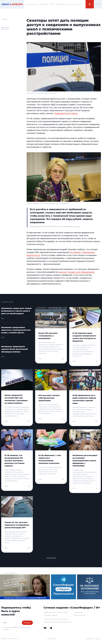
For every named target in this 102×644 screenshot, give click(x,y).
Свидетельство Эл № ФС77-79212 (55, 612)
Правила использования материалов (57, 622)
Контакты (79, 4)
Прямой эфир (60, 4)
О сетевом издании (51, 615)
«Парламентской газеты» (66, 113)
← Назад (4, 19)
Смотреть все (51, 558)
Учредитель (78, 612)
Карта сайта (51, 639)
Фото (52, 4)
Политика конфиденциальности (56, 619)
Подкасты (70, 4)
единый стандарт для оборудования (77, 272)
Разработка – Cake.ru (93, 639)
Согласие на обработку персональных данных (17, 628)
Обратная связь (80, 615)
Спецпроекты (44, 4)
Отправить (27, 623)
